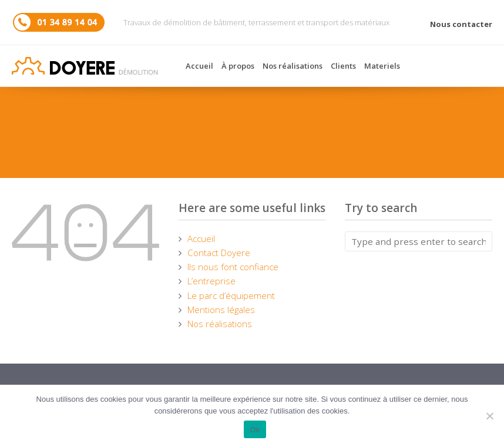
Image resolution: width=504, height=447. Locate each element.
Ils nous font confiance (233, 267)
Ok (255, 430)
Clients (343, 66)
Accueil (199, 66)
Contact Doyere (219, 253)
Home (22, 128)
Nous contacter (461, 24)
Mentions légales (221, 310)
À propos (238, 66)
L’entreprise (211, 281)
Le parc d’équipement (231, 295)
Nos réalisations (293, 66)
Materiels (382, 66)
